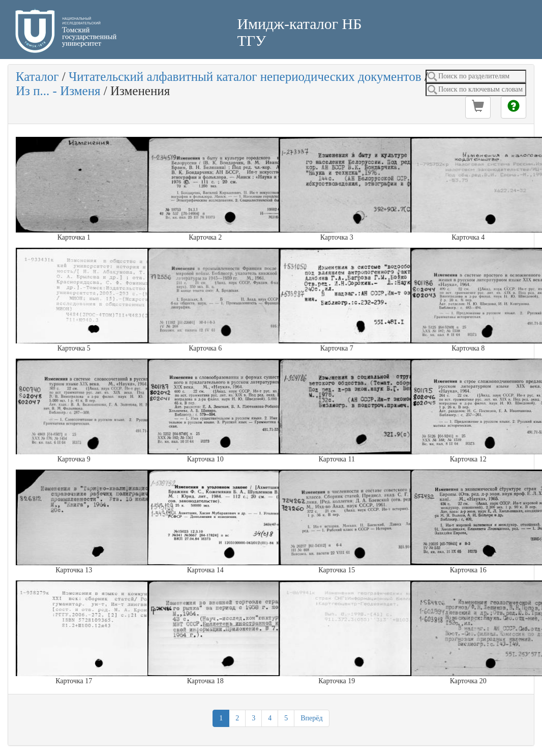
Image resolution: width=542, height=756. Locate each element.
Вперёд (311, 718)
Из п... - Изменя (58, 91)
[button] (478, 107)
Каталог (37, 77)
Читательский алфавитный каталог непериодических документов (245, 77)
